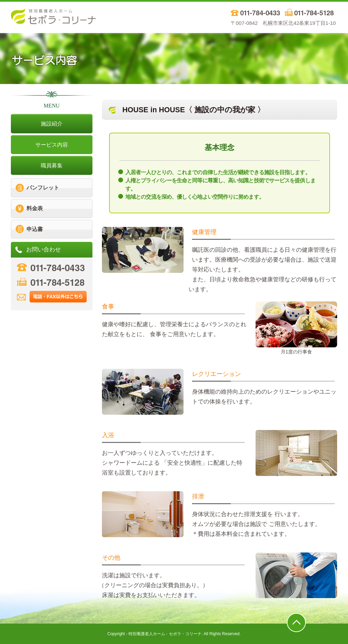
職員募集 (52, 166)
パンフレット (43, 188)
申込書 (35, 229)
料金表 (35, 208)
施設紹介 (52, 124)
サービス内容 (52, 145)
